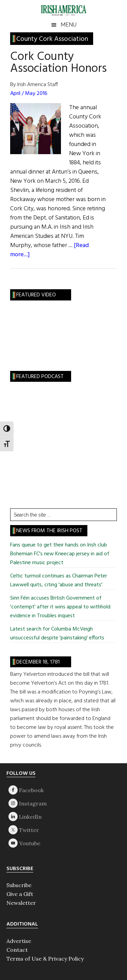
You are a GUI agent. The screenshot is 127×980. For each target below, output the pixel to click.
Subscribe (19, 885)
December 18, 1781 (38, 662)
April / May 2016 (29, 94)
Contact (17, 950)
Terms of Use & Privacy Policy (45, 959)
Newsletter (21, 903)
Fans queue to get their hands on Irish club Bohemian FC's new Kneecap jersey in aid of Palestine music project (60, 554)
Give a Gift (20, 894)
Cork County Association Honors (58, 63)
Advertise (19, 941)
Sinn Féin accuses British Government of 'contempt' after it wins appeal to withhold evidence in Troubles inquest (60, 607)
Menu (69, 25)
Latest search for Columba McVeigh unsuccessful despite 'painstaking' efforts (57, 634)
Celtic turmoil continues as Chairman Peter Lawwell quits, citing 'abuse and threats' (59, 581)
